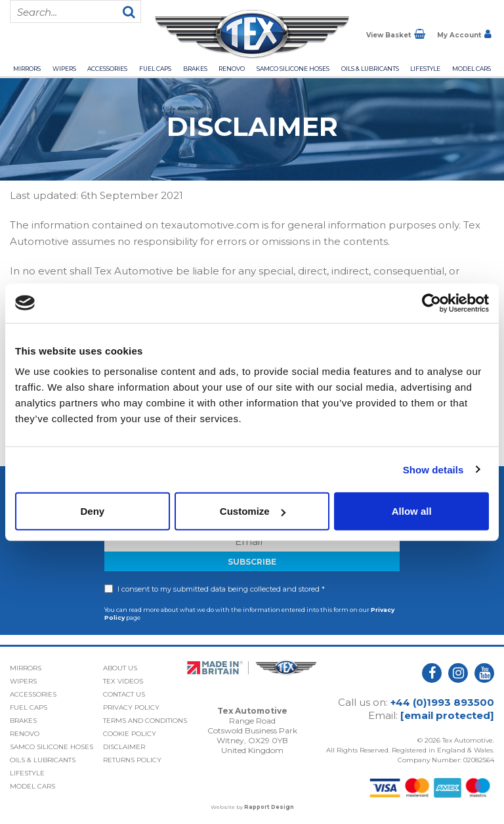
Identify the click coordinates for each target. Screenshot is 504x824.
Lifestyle (425, 69)
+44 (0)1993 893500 (442, 702)
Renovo (232, 69)
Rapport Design (269, 807)
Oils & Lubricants (370, 69)
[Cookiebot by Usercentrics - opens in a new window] (431, 303)
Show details (433, 469)
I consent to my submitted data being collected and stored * (221, 589)
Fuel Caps (155, 69)
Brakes (195, 69)
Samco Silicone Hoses (293, 69)
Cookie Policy (130, 734)
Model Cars (472, 69)
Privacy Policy (131, 707)
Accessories (107, 69)
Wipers (64, 69)
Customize (253, 511)
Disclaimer (124, 747)
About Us (120, 668)
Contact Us (124, 694)
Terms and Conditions (145, 721)
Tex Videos (123, 681)
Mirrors (27, 69)
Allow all (412, 511)
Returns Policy (132, 760)
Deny (92, 511)
